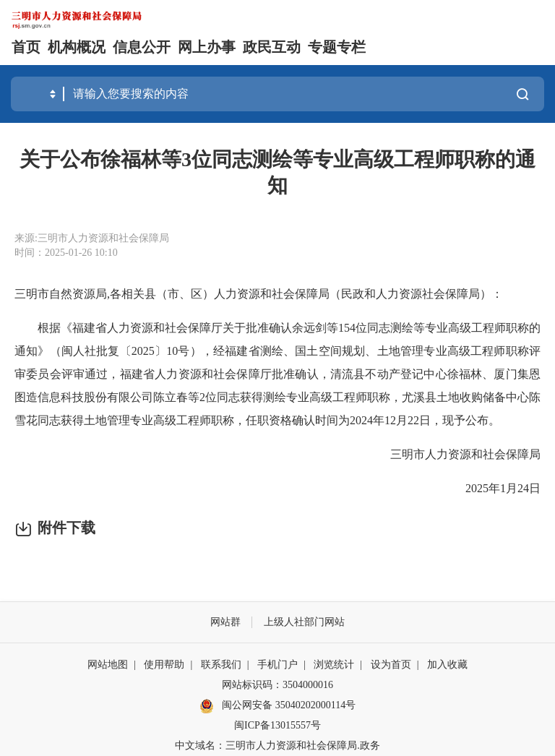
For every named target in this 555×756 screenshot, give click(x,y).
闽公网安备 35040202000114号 (277, 706)
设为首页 (391, 665)
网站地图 (108, 665)
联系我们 (221, 665)
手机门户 (277, 665)
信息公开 (142, 47)
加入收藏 (447, 665)
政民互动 (272, 47)
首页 (26, 47)
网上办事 (207, 47)
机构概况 (77, 47)
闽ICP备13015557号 (277, 725)
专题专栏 (337, 47)
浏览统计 (334, 665)
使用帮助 (164, 665)
